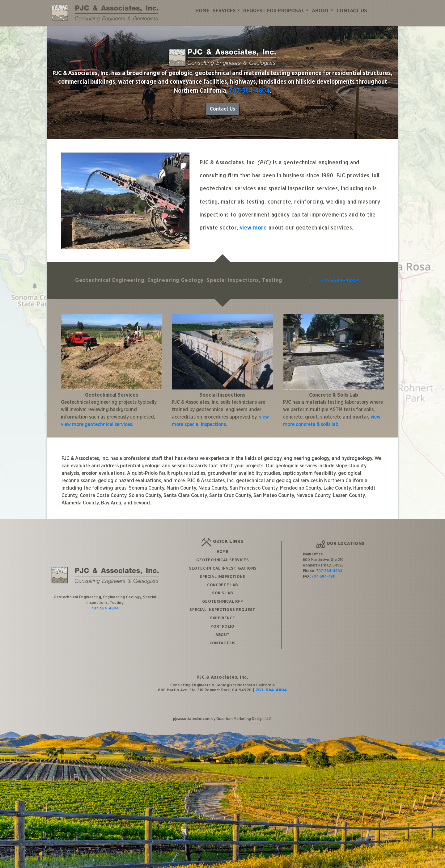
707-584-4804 (249, 91)
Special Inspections (222, 577)
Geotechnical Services (222, 560)
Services (224, 11)
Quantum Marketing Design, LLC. (244, 719)
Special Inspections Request (222, 610)
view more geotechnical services (96, 424)
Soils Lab (222, 593)
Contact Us (352, 11)
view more (253, 228)
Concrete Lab (222, 585)
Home (202, 11)
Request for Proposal (274, 11)
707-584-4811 (323, 576)
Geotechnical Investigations (223, 568)
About (320, 11)
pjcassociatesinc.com (192, 719)
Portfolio (222, 626)
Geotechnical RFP (222, 601)
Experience (223, 618)
